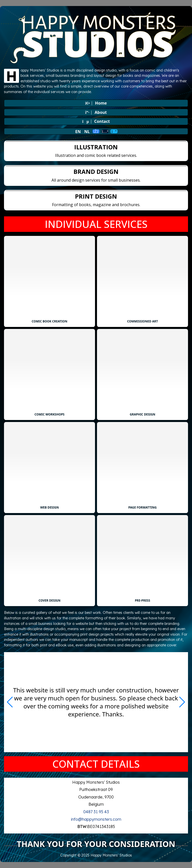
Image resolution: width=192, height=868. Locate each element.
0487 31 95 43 (96, 812)
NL (87, 131)
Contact (96, 121)
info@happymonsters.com (96, 819)
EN (78, 131)
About (96, 112)
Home (96, 103)
